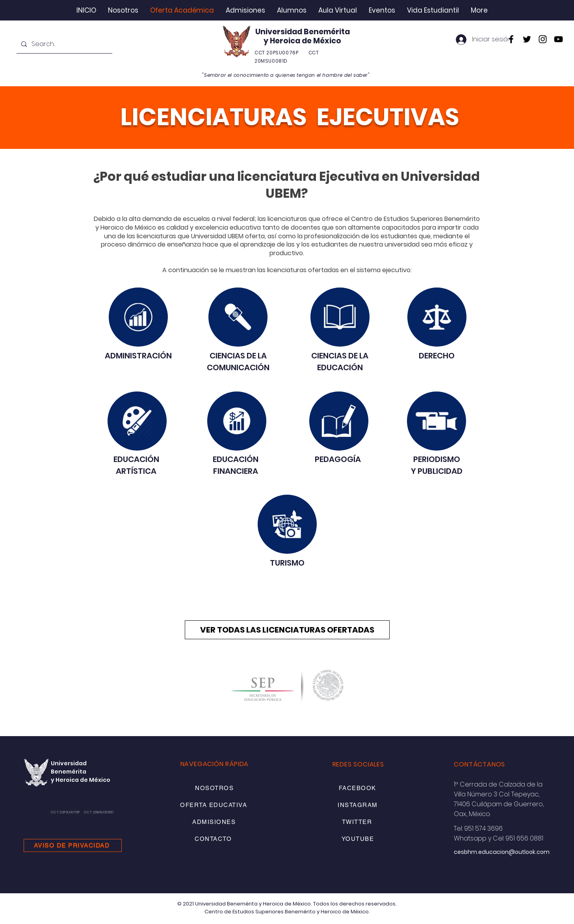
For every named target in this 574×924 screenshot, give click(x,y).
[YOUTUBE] (359, 839)
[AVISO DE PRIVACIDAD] (73, 845)
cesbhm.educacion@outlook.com (502, 852)
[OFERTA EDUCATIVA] (215, 805)
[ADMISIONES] (215, 822)
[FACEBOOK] (358, 788)
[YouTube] (558, 39)
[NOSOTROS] (215, 788)
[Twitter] (527, 39)
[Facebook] (511, 39)
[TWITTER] (358, 822)
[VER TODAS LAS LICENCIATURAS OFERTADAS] (287, 630)
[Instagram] (543, 39)
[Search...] (64, 44)
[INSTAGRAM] (359, 805)
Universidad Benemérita (303, 32)
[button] (123, 10)
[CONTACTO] (214, 839)
